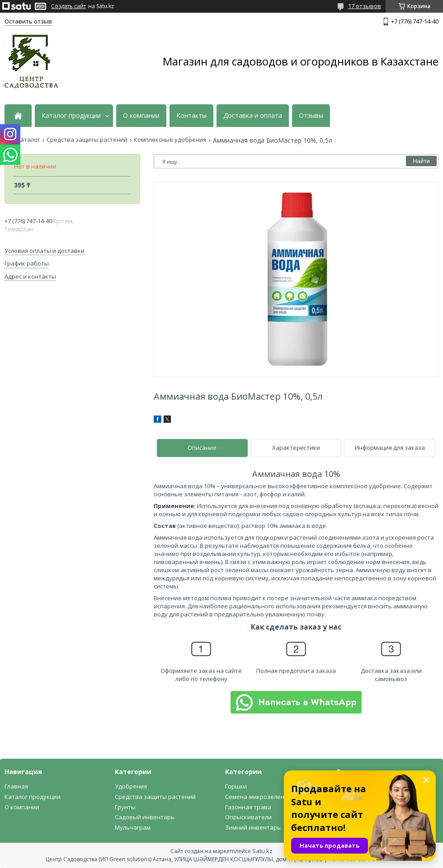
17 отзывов (365, 6)
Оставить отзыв (28, 21)
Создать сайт (68, 6)
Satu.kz (262, 851)
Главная (16, 786)
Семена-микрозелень (257, 797)
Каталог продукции (71, 116)
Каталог (28, 140)
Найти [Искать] (421, 161)
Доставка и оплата (253, 116)
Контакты (191, 116)
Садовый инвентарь (145, 817)
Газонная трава (248, 807)
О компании (141, 116)
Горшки (236, 786)
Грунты (125, 807)
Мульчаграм (133, 827)
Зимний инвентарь (253, 827)
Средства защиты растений (87, 140)
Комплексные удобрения (170, 140)
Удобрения (131, 786)
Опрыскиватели (248, 817)
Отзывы (311, 116)
